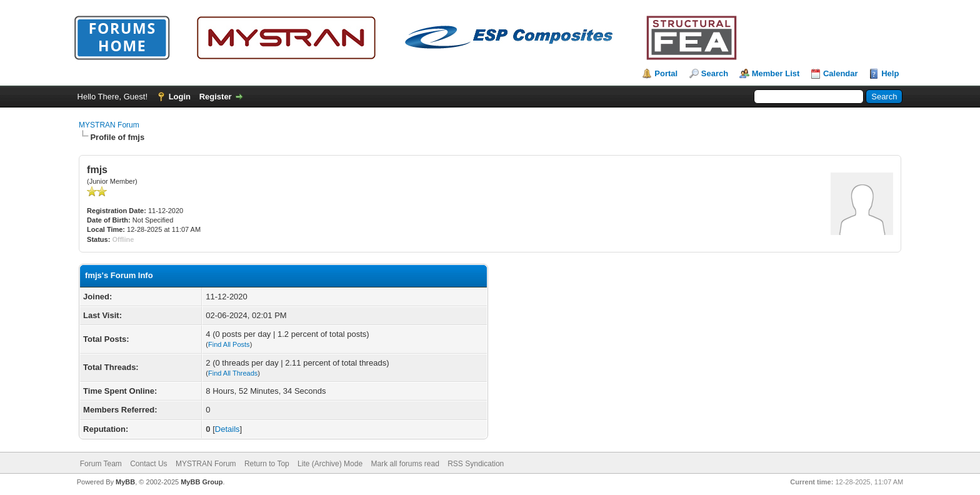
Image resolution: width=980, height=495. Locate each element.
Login (180, 97)
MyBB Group (202, 482)
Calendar (841, 73)
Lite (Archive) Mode (330, 464)
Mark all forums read (405, 464)
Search (715, 73)
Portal (666, 73)
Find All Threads (233, 373)
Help (890, 73)
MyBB (125, 482)
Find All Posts (229, 344)
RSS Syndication (476, 464)
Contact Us (148, 464)
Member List (776, 73)
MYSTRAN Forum (109, 125)
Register (216, 97)
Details (227, 429)
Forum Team (101, 464)
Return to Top (267, 464)
